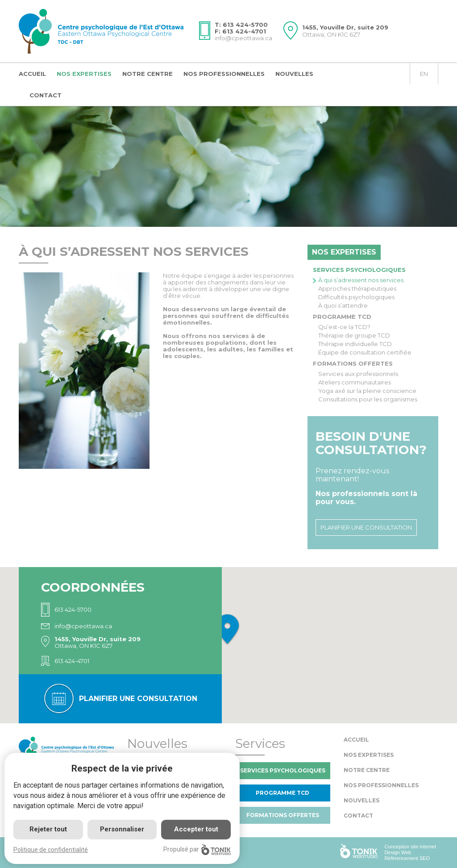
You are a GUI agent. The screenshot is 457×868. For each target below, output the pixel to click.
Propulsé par (197, 849)
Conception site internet (410, 847)
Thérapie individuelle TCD (355, 344)
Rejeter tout (48, 829)
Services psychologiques (359, 270)
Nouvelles (294, 74)
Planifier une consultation (366, 527)
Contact (46, 95)
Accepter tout (196, 829)
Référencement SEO (407, 858)
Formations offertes (353, 363)
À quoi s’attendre (343, 306)
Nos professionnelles (224, 74)
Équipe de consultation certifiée (365, 353)
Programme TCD (342, 317)
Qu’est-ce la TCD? (344, 327)
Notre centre (147, 74)
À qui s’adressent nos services (361, 280)
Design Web (398, 852)
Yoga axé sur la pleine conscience (367, 391)
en (424, 74)
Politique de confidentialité (51, 850)
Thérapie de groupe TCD (354, 336)
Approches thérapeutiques (357, 289)
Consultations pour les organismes (368, 399)
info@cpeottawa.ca (243, 38)
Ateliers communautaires (355, 382)
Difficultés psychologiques (356, 297)
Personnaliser (122, 829)
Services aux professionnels (358, 374)
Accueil (32, 74)
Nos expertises (84, 74)
